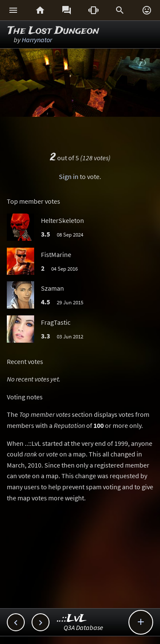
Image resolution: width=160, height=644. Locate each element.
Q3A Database (83, 627)
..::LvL (72, 619)
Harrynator (37, 40)
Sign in (69, 176)
